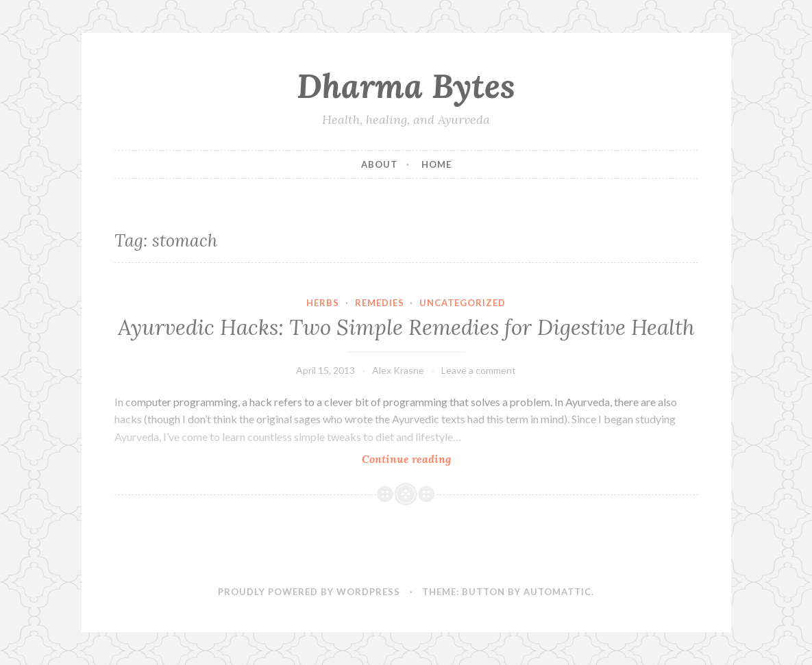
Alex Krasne (398, 370)
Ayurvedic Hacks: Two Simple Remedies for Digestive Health (406, 327)
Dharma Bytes (406, 86)
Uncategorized (463, 303)
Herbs (323, 303)
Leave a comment (479, 370)
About (379, 164)
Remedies (380, 303)
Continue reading (431, 459)
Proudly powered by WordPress (309, 592)
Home (436, 164)
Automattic (557, 592)
